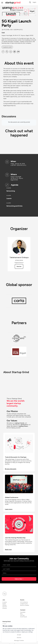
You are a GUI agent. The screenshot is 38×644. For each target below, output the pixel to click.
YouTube (22, 615)
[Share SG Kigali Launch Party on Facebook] (3, 52)
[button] (30, 2)
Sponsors (5, 607)
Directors (5, 608)
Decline (19, 638)
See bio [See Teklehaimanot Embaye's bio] (19, 266)
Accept (19, 635)
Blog (21, 614)
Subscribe (18, 579)
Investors (5, 602)
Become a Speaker (25, 605)
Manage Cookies (19, 640)
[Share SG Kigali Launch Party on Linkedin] (11, 52)
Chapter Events (24, 604)
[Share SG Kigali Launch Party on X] (7, 52)
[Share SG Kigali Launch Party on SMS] (18, 52)
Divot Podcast (24, 617)
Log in (34, 2)
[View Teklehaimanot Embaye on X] (19, 254)
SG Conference (24, 602)
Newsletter (23, 612)
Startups (4, 605)
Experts (4, 604)
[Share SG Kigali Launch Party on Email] (15, 52)
